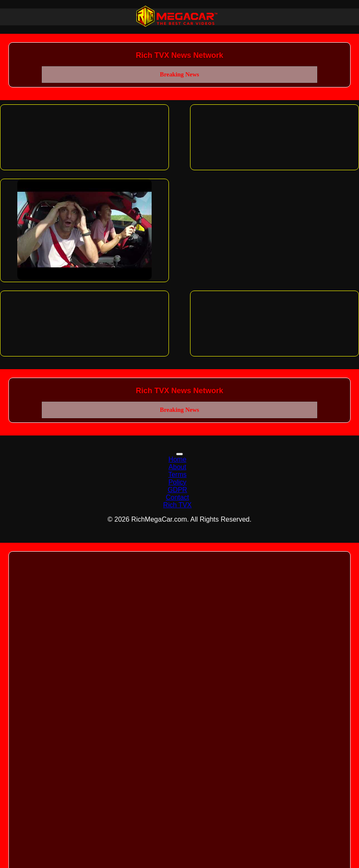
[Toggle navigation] (179, 454)
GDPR (177, 490)
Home (178, 459)
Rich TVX (177, 505)
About (177, 467)
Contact (177, 497)
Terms (177, 475)
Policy (178, 482)
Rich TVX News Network (179, 55)
